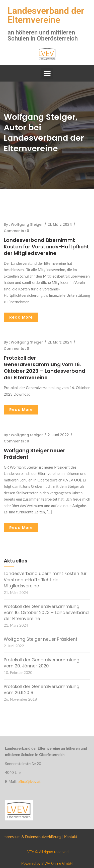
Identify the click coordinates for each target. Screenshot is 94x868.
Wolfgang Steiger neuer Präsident (34, 454)
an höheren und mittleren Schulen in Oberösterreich (43, 35)
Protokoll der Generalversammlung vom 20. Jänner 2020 (42, 663)
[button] (47, 73)
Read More (21, 317)
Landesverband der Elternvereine (46, 15)
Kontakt (71, 837)
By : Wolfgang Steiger (23, 224)
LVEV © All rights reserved (47, 852)
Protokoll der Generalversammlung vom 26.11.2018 (42, 690)
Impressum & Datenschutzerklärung (32, 837)
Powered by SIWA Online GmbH (47, 863)
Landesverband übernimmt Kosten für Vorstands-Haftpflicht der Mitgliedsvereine (46, 247)
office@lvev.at (29, 781)
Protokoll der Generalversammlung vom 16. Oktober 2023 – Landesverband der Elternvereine (44, 368)
